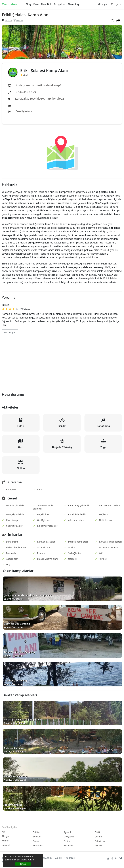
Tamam (23, 864)
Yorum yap (10, 332)
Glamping (73, 4)
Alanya (5, 836)
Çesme (98, 837)
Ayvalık (98, 846)
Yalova (8, 20)
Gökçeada (69, 837)
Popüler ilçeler (9, 827)
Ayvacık (68, 832)
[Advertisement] (62, 367)
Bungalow (59, 4)
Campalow (10, 4)
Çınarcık (19, 20)
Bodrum (37, 837)
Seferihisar (100, 841)
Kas (4, 832)
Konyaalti (7, 845)
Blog (28, 4)
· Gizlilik (58, 858)
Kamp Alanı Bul (42, 4)
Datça (36, 841)
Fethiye (37, 832)
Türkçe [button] (115, 4)
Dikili (97, 832)
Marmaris (38, 846)
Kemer (5, 841)
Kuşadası (68, 846)
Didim (67, 841)
